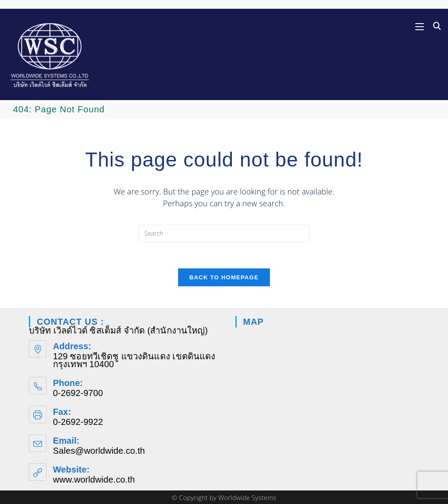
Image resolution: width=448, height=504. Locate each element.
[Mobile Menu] (421, 26)
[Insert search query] (224, 233)
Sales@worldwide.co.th (99, 451)
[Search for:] (434, 26)
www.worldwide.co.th (94, 480)
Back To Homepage (224, 277)
